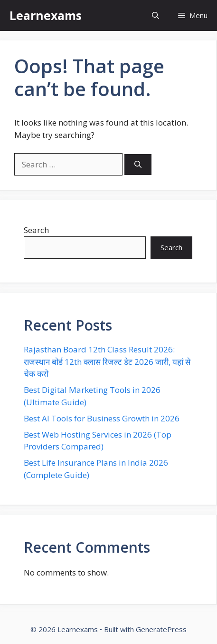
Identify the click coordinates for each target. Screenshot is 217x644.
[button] (156, 15)
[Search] (138, 165)
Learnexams (46, 15)
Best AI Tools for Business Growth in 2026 (102, 418)
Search (36, 230)
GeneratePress (161, 629)
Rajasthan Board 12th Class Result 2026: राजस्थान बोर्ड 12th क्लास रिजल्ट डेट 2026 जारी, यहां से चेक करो (107, 361)
